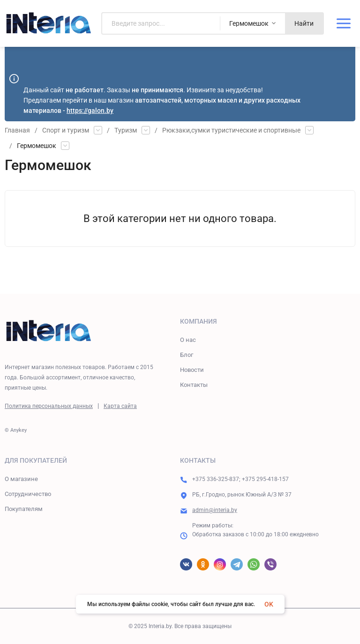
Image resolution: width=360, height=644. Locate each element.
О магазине (21, 479)
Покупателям (24, 509)
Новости (192, 370)
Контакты (194, 385)
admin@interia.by (215, 510)
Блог (187, 355)
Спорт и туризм (66, 130)
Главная (17, 130)
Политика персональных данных (49, 406)
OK (269, 604)
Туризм (126, 130)
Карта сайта (120, 406)
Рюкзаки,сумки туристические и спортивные (231, 130)
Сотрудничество (28, 494)
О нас (188, 340)
